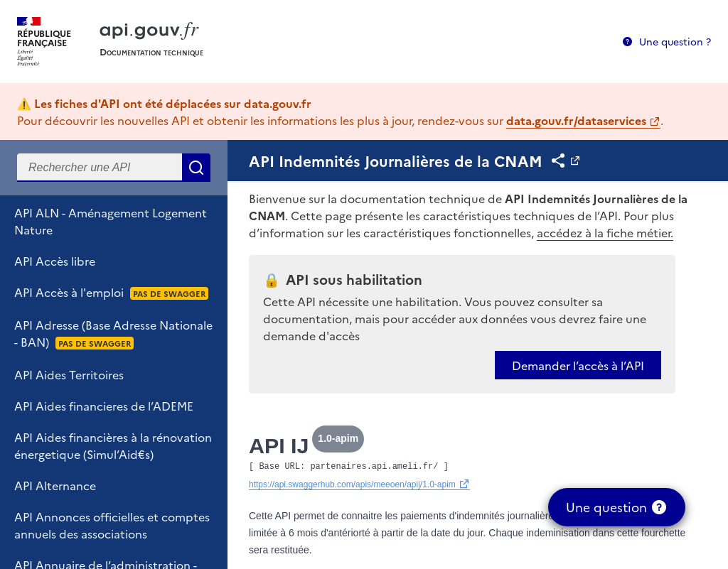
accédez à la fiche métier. (605, 232)
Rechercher (196, 168)
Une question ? (675, 41)
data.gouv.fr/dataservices (576, 120)
